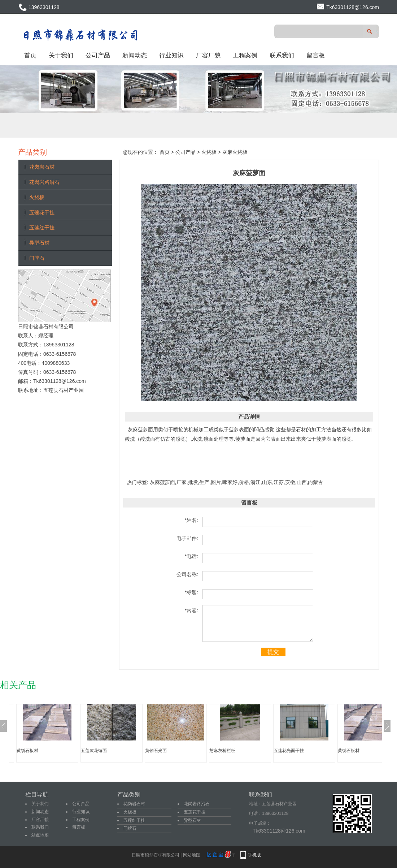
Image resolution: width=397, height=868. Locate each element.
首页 (30, 55)
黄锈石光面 (156, 751)
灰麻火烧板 (235, 152)
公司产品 (98, 55)
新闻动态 (135, 55)
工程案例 (245, 55)
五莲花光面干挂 (289, 751)
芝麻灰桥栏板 (222, 751)
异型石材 (39, 243)
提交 (273, 652)
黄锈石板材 (27, 751)
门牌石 (37, 258)
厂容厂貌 (208, 55)
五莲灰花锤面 (94, 751)
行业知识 (171, 55)
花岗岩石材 (42, 167)
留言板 (316, 55)
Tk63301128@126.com (353, 7)
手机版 (254, 855)
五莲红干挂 (42, 228)
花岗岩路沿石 (44, 182)
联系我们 (282, 55)
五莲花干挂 (42, 212)
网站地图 (192, 855)
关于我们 (61, 55)
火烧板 (37, 197)
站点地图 (40, 835)
